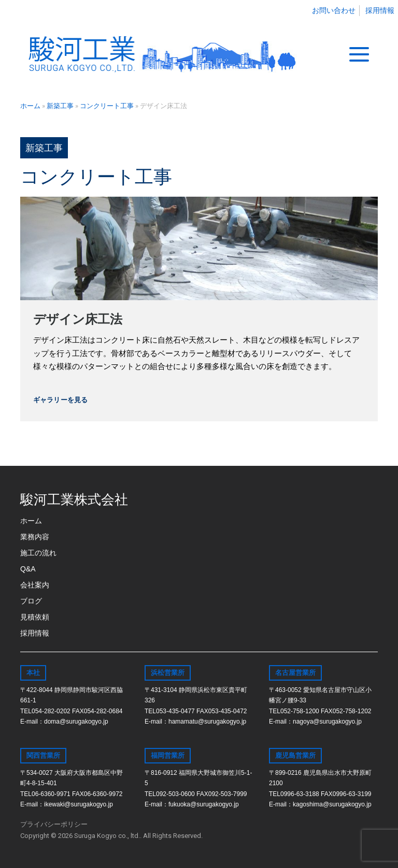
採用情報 (380, 10)
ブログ (31, 601)
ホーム (31, 521)
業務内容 (35, 537)
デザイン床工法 (78, 319)
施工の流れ (38, 553)
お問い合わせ (334, 10)
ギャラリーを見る (60, 400)
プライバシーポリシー (54, 824)
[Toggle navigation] (359, 54)
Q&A (28, 569)
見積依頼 (35, 617)
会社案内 (35, 585)
